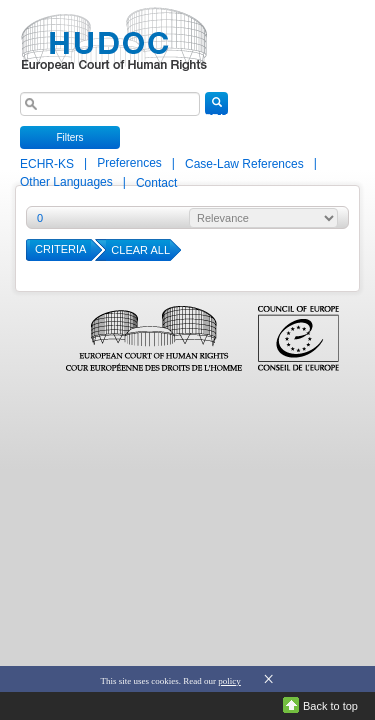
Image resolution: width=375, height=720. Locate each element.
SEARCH (216, 106)
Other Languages (66, 182)
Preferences (129, 163)
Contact (156, 183)
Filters (69, 137)
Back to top (330, 706)
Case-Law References (246, 164)
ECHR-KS (48, 164)
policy (229, 681)
